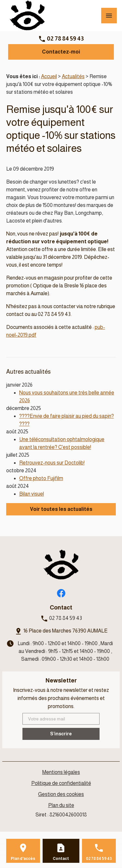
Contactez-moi (61, 52)
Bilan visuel (32, 494)
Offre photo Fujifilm (41, 478)
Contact (61, 859)
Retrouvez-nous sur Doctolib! (52, 463)
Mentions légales (61, 772)
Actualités (73, 76)
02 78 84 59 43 (65, 39)
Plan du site (61, 805)
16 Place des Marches (66, 631)
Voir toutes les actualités (61, 509)
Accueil (49, 76)
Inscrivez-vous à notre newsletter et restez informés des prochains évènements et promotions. (61, 698)
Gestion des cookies (61, 794)
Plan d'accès (23, 859)
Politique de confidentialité (61, 783)
